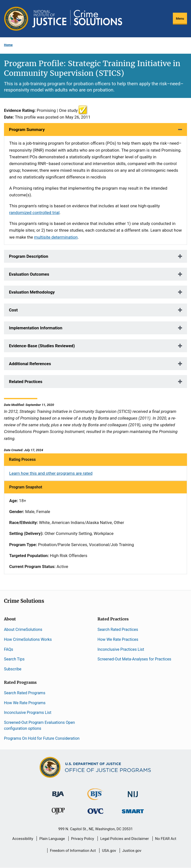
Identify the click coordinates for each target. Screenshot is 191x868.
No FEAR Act (166, 839)
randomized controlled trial (34, 213)
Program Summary (27, 130)
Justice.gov (132, 851)
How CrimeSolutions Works (28, 639)
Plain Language (52, 839)
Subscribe (13, 669)
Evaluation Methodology (32, 292)
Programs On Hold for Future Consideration (42, 738)
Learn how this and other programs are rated (51, 473)
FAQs (9, 649)
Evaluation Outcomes (29, 274)
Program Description (29, 256)
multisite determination (56, 237)
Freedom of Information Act (73, 851)
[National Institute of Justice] (133, 792)
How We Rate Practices (118, 639)
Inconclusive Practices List (121, 649)
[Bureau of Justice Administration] (58, 792)
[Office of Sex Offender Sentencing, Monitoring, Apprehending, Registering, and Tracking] (133, 810)
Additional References (30, 364)
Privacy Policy (83, 839)
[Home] (77, 19)
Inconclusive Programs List (28, 713)
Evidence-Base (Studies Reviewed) (42, 346)
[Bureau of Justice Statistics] (95, 798)
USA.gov (109, 851)
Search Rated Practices (118, 629)
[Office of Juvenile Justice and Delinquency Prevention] (58, 812)
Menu (180, 19)
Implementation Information (36, 328)
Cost (13, 310)
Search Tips (14, 659)
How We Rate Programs (25, 703)
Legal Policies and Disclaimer (124, 839)
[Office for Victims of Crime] (95, 811)
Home (8, 45)
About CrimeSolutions (23, 629)
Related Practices (26, 382)
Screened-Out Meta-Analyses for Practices (134, 659)
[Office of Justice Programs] (16, 19)
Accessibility (23, 839)
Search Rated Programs (25, 693)
